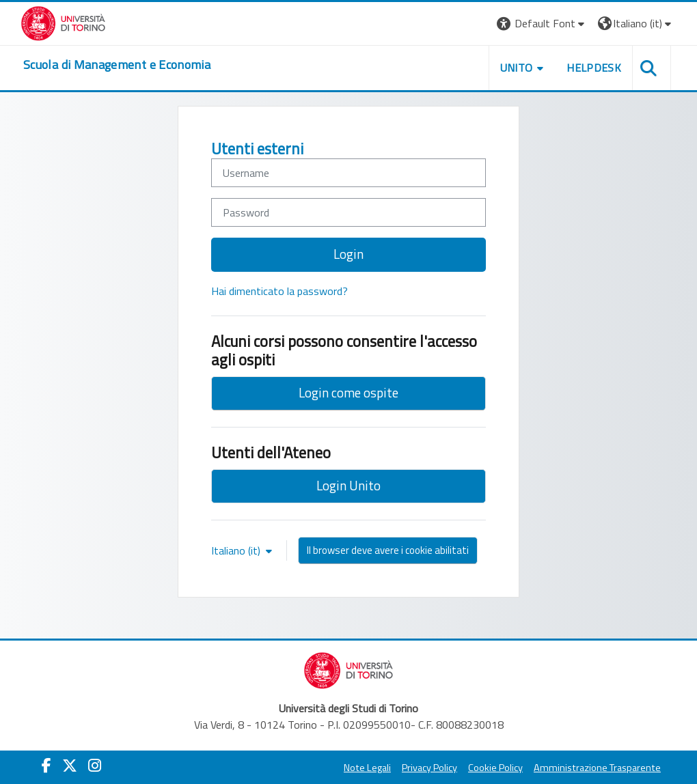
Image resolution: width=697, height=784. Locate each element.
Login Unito (348, 485)
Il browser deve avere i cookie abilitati (388, 550)
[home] (117, 65)
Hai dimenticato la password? (279, 291)
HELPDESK (594, 68)
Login (348, 254)
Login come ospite (348, 392)
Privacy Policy (429, 768)
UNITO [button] (517, 68)
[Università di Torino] (63, 22)
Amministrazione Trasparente (597, 768)
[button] (542, 24)
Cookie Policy (495, 768)
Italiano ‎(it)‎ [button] (237, 550)
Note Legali (367, 768)
